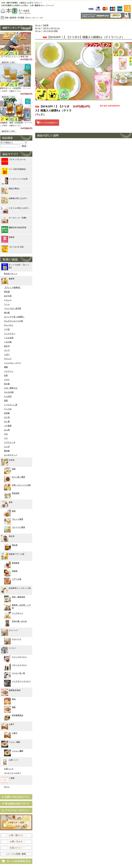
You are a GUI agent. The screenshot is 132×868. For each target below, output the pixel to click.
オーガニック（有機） (14, 218)
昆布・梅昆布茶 (18, 597)
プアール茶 (17, 579)
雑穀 (14, 707)
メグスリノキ (10, 442)
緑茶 (14, 469)
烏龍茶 (15, 571)
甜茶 (6, 401)
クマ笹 (7, 329)
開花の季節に (11, 189)
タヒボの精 (9, 392)
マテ (6, 438)
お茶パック (9, 769)
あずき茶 (8, 296)
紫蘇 (6, 367)
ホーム (38, 25)
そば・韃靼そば (11, 388)
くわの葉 (8, 342)
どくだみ (8, 409)
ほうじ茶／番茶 (18, 477)
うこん (7, 304)
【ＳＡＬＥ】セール (14, 159)
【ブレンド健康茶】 (13, 287)
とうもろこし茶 (11, 405)
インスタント (18, 613)
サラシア (8, 359)
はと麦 (7, 421)
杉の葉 (7, 384)
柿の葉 (7, 313)
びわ (6, 434)
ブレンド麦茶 (18, 519)
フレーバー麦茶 (18, 527)
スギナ (7, 380)
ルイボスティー (11, 455)
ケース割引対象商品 (14, 169)
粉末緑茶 (16, 493)
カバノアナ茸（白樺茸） (14, 317)
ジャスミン (9, 371)
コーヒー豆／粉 (18, 673)
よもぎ (7, 447)
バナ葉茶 (8, 426)
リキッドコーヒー (19, 665)
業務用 (8, 237)
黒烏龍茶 (16, 563)
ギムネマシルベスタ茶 (13, 321)
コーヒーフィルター (13, 773)
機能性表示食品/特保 (14, 228)
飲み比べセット (11, 274)
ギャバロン (9, 325)
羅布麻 (7, 451)
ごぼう (7, 354)
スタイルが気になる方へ (15, 208)
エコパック (17, 639)
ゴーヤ (7, 350)
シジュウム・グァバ (13, 363)
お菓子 (15, 733)
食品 (14, 699)
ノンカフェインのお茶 (14, 179)
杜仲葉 (7, 413)
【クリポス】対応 (13, 247)
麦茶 (14, 511)
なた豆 (7, 417)
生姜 (6, 375)
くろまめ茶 (9, 338)
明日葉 (7, 292)
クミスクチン (10, 334)
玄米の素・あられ (19, 621)
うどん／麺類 (18, 751)
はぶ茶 (7, 430)
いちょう (8, 300)
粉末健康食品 (18, 715)
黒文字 (7, 346)
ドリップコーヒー (19, 657)
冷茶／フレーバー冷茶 (21, 485)
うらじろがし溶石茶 (13, 308)
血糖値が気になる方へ (14, 198)
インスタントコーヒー (21, 681)
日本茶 (46, 25)
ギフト (7, 787)
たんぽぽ (8, 396)
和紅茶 (15, 545)
